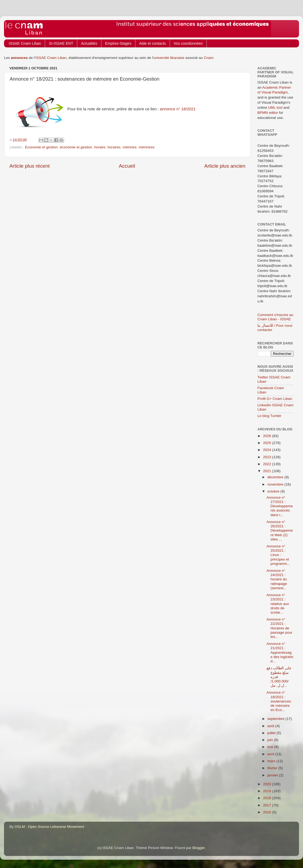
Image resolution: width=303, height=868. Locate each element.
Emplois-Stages (118, 43)
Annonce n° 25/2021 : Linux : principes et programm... (278, 555)
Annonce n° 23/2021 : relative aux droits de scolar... (278, 604)
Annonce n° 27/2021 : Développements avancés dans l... (280, 506)
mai (271, 747)
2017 (268, 805)
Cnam (209, 58)
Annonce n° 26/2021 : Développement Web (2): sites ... (280, 531)
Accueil (127, 166)
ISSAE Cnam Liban (25, 43)
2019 (268, 791)
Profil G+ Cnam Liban (275, 399)
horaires (114, 147)
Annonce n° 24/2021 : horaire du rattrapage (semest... (277, 579)
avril (271, 754)
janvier (273, 775)
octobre (274, 491)
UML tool (275, 108)
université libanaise (169, 58)
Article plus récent (29, 166)
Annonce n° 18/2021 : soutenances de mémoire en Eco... (279, 701)
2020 (268, 784)
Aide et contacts (153, 43)
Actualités (89, 43)
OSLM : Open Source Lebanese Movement (49, 827)
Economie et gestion (41, 147)
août (271, 726)
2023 (268, 457)
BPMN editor (268, 113)
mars (272, 761)
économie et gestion (76, 147)
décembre (276, 477)
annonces (19, 58)
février (273, 768)
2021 (268, 471)
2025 (268, 443)
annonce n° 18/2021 (178, 109)
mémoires (147, 147)
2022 (268, 464)
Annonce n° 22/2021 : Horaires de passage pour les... (280, 628)
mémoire (130, 147)
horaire (100, 147)
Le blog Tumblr (269, 416)
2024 (268, 450)
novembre (276, 484)
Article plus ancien (225, 166)
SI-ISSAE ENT (61, 43)
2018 (268, 798)
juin (271, 740)
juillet (272, 733)
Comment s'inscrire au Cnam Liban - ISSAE (275, 317)
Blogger (199, 848)
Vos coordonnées (188, 43)
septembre (276, 719)
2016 (268, 812)
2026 (268, 436)
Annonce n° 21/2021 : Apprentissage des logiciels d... (280, 652)
